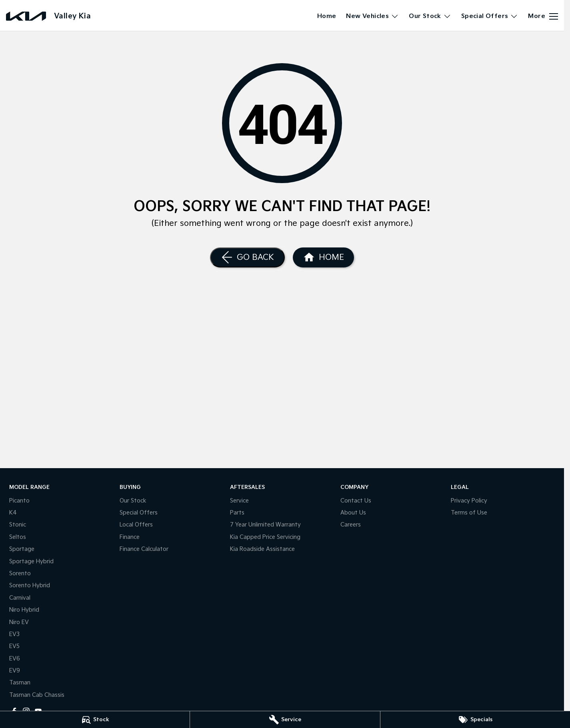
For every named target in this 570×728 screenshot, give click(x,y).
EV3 (14, 634)
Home (327, 16)
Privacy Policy (469, 501)
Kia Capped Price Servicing (265, 537)
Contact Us (356, 501)
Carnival (20, 598)
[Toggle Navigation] (543, 16)
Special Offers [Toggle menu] (490, 16)
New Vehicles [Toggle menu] (372, 16)
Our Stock (133, 501)
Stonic (18, 525)
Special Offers (139, 513)
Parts (237, 513)
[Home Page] (323, 257)
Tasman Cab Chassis (37, 695)
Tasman (20, 683)
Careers (351, 525)
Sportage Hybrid (31, 561)
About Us (353, 513)
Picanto (19, 501)
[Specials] (475, 720)
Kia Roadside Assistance (262, 549)
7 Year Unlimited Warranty (265, 525)
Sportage (22, 549)
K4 (13, 513)
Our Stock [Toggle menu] (430, 16)
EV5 (14, 646)
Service (239, 501)
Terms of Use (469, 513)
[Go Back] (247, 257)
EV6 (15, 659)
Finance (130, 537)
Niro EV (19, 622)
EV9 (15, 671)
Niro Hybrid (24, 610)
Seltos (18, 537)
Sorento (20, 573)
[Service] (285, 720)
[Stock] (95, 720)
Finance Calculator (144, 549)
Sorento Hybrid (30, 585)
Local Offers (136, 525)
